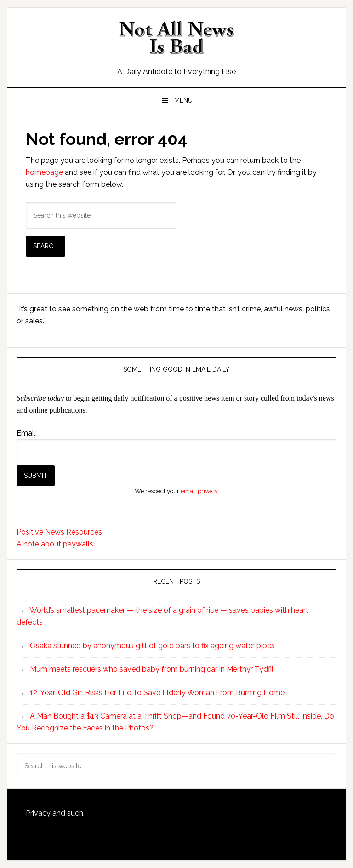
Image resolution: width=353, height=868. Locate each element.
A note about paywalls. (56, 544)
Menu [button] (183, 100)
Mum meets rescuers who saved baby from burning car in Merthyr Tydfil (152, 669)
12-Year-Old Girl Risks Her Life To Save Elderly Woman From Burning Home (157, 693)
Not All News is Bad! (176, 38)
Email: (27, 433)
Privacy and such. (55, 813)
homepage (44, 172)
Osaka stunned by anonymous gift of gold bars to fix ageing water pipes (152, 646)
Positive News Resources (59, 532)
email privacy (199, 491)
